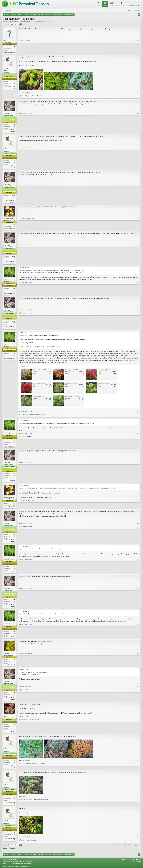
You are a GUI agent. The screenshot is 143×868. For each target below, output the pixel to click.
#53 (138, 131)
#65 (138, 574)
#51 (138, 52)
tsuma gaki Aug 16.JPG (104, 371)
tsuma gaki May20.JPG (71, 385)
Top (137, 863)
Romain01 (7, 656)
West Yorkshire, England (9, 295)
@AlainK (22, 102)
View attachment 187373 (40, 348)
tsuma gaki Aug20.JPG (39, 398)
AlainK (6, 69)
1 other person (40, 807)
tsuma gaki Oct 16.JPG (39, 385)
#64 (138, 540)
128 (14, 663)
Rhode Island (12, 229)
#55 (138, 202)
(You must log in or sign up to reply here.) (129, 849)
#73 (138, 841)
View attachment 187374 (53, 348)
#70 (138, 731)
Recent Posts (7, 10)
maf (5, 719)
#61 (138, 444)
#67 (138, 639)
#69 (138, 699)
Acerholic (35, 96)
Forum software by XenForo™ (17, 866)
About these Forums (135, 5)
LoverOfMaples (25, 96)
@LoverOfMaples (33, 173)
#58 (138, 294)
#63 (138, 509)
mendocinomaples (39, 21)
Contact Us (124, 863)
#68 (138, 668)
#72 (138, 803)
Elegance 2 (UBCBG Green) (10, 863)
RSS (140, 863)
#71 (138, 767)
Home (134, 863)
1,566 (14, 226)
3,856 (14, 82)
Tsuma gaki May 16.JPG (39, 371)
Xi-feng (23, 770)
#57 (138, 264)
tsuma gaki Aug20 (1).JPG (72, 398)
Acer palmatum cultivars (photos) (19, 21)
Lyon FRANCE (12, 668)
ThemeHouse (27, 867)
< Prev (12, 24)
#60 (138, 413)
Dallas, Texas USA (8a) (10, 52)
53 (15, 47)
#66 (138, 609)
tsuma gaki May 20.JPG (104, 385)
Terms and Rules (136, 866)
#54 (138, 168)
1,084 (14, 289)
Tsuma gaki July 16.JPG (72, 371)
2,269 (14, 728)
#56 (138, 229)
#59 (138, 325)
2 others (39, 770)
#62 (138, 482)
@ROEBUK (23, 300)
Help (130, 863)
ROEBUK (6, 281)
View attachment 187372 (27, 348)
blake (5, 41)
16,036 (14, 125)
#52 (138, 93)
